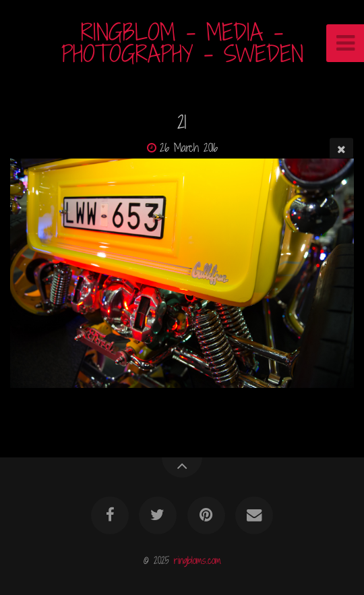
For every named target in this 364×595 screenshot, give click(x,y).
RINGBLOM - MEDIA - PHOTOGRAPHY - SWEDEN (182, 43)
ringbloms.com (198, 560)
